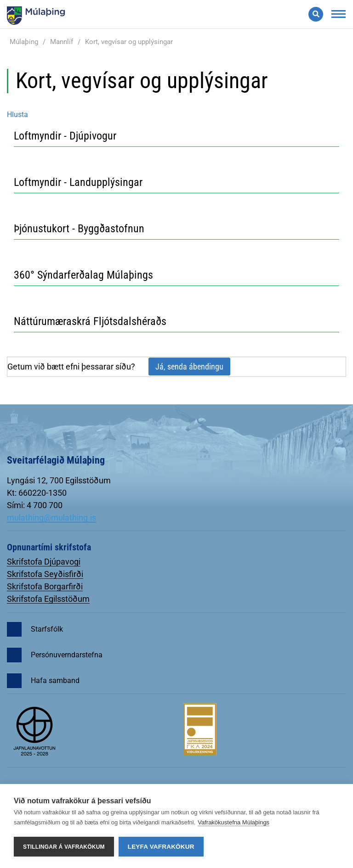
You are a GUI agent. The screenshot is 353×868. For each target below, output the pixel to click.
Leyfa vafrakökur (161, 847)
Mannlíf (62, 42)
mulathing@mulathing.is (51, 518)
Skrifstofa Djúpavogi (44, 562)
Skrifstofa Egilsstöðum (48, 599)
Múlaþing (24, 42)
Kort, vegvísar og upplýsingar (129, 42)
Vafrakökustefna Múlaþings (233, 822)
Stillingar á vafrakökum (64, 847)
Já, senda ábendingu (189, 367)
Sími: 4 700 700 (35, 505)
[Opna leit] (316, 14)
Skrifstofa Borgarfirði (45, 586)
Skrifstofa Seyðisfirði (45, 574)
